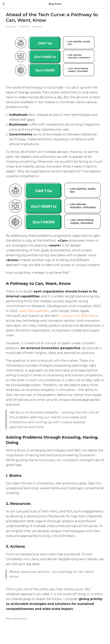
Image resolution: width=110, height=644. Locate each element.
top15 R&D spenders (47, 311)
